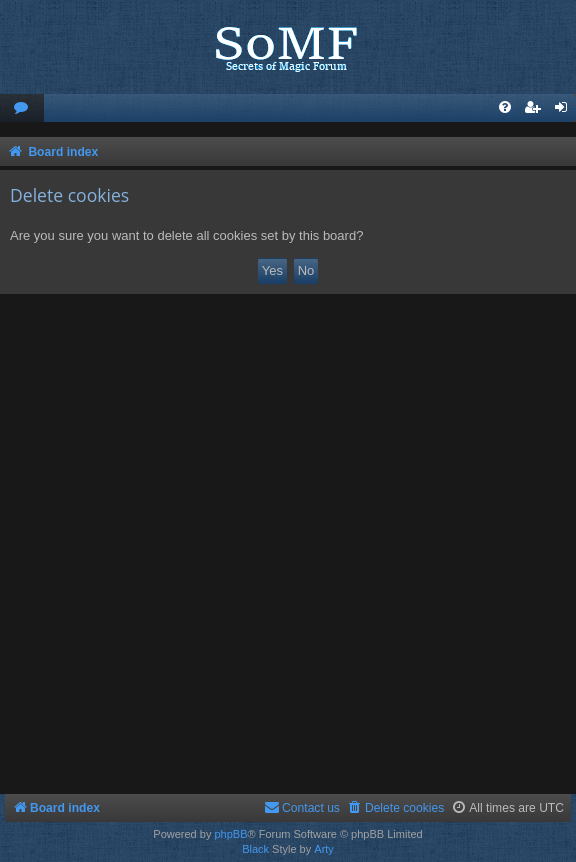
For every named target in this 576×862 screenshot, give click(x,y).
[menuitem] (22, 108)
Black (255, 849)
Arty (324, 849)
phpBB (230, 834)
